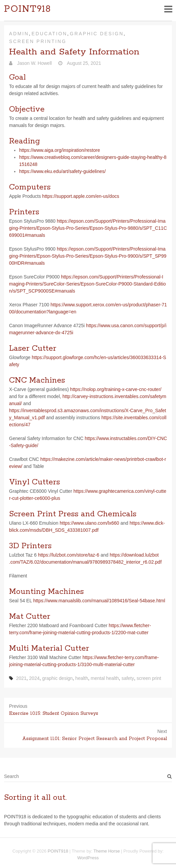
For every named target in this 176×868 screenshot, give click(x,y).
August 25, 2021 (83, 63)
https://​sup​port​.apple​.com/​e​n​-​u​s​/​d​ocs (81, 196)
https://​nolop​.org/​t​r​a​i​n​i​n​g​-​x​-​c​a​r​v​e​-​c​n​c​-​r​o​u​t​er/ (116, 389)
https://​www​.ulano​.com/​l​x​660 (89, 523)
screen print (149, 678)
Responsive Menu (168, 9)
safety (128, 678)
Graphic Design (97, 34)
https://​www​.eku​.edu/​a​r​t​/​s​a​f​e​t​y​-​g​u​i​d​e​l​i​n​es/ (62, 171)
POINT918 (27, 9)
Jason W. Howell (34, 63)
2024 (34, 678)
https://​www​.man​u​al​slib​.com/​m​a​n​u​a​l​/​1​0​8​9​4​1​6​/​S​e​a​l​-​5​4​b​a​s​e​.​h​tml (99, 601)
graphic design (57, 678)
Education (49, 34)
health (82, 678)
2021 (21, 678)
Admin (19, 34)
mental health (105, 678)
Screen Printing (38, 41)
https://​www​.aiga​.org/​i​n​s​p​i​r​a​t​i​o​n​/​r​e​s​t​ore (60, 150)
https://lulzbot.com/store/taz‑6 (69, 555)
